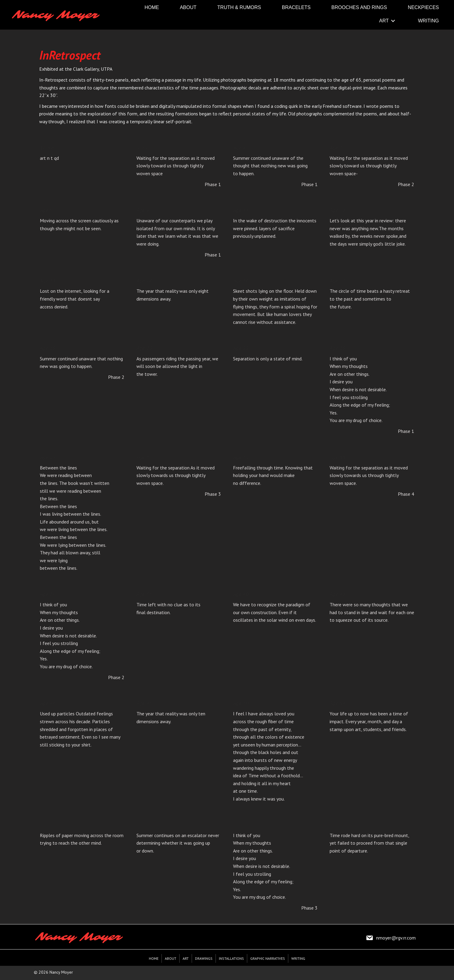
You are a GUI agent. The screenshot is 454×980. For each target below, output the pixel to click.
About (171, 958)
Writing (298, 958)
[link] (152, 7)
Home (154, 958)
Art (186, 958)
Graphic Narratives (268, 958)
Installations (231, 958)
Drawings (204, 958)
